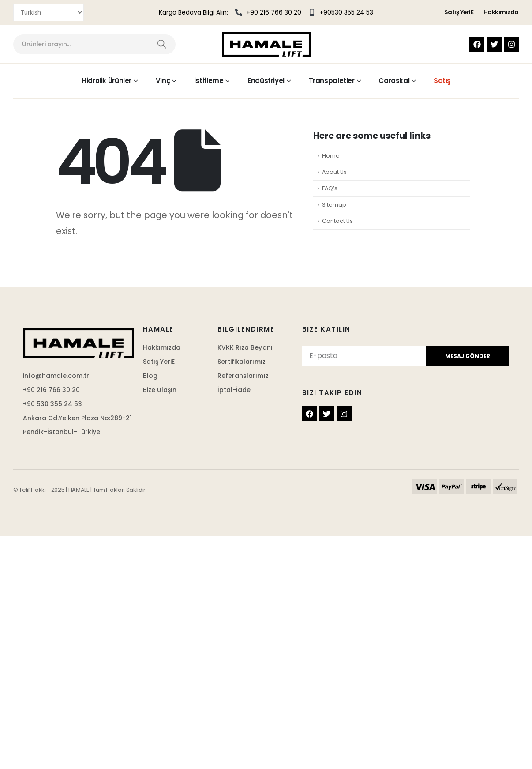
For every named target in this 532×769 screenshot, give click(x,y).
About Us (334, 172)
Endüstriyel (266, 81)
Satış (442, 81)
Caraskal (394, 81)
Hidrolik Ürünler (107, 81)
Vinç (163, 81)
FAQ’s (330, 188)
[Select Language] (49, 13)
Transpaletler (332, 81)
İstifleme (209, 81)
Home (331, 156)
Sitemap (334, 205)
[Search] (162, 44)
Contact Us (337, 221)
